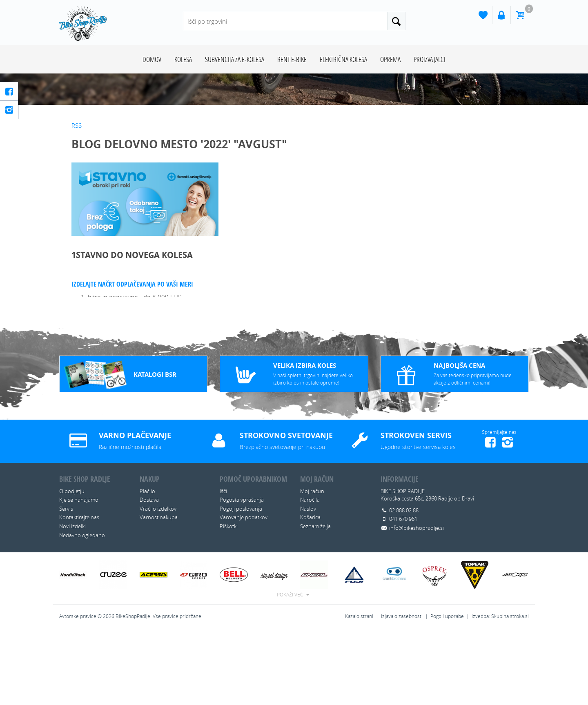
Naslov (308, 582)
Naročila (310, 573)
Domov (152, 59)
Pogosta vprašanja (242, 573)
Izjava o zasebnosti (402, 689)
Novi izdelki (72, 599)
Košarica (310, 590)
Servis (66, 582)
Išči (223, 564)
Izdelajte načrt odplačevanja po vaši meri (132, 357)
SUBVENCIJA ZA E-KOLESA (235, 59)
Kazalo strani (359, 689)
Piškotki (229, 599)
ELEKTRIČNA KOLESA (343, 59)
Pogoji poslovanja (241, 582)
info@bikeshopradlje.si (416, 601)
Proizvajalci (430, 59)
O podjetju (72, 564)
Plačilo (147, 564)
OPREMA (390, 59)
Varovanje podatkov (244, 590)
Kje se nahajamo (79, 573)
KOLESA (183, 59)
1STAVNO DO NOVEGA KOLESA (132, 328)
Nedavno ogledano (82, 608)
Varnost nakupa (159, 590)
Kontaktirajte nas (79, 590)
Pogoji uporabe (447, 689)
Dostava (149, 573)
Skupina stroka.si (510, 689)
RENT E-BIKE (292, 59)
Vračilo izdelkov (158, 582)
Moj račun (312, 564)
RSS (77, 198)
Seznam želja (315, 599)
